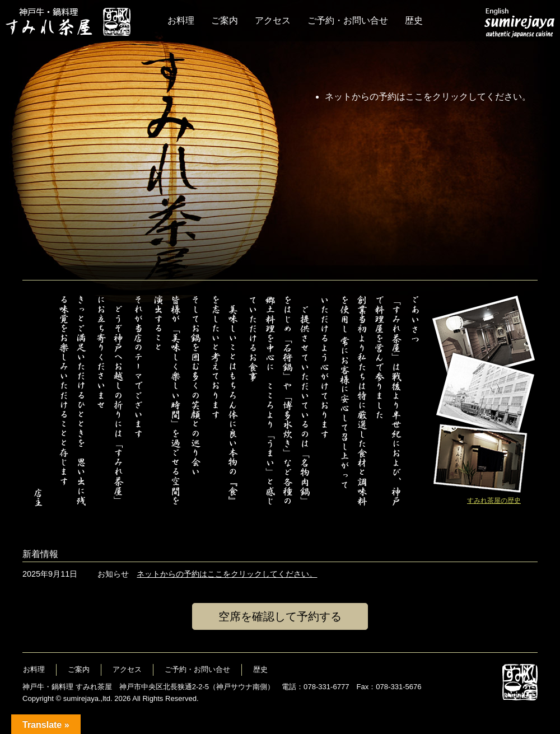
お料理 (181, 20)
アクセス (273, 20)
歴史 (414, 20)
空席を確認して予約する (280, 616)
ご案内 (225, 20)
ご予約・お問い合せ (348, 20)
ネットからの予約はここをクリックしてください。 (428, 97)
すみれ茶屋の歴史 (494, 501)
